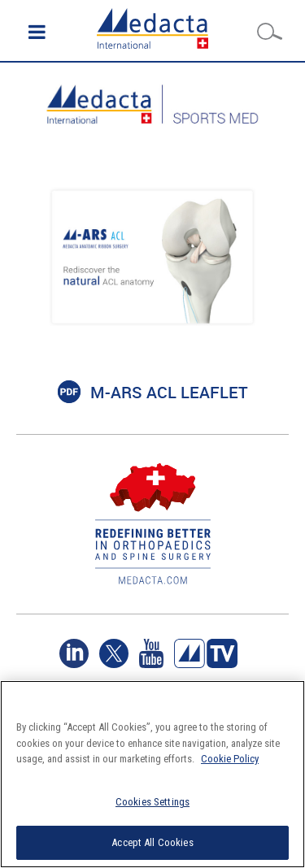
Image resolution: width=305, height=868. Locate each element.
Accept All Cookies (152, 842)
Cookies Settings (152, 802)
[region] (152, 774)
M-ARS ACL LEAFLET (169, 392)
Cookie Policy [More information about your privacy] (230, 759)
